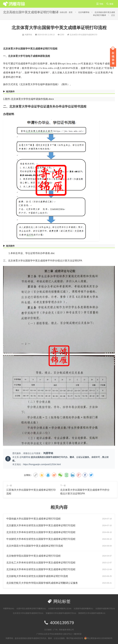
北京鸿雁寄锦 (84, 12)
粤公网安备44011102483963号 (98, 638)
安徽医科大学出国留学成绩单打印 (61, 613)
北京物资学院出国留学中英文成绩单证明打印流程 (33, 556)
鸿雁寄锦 (26, 457)
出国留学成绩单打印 (105, 609)
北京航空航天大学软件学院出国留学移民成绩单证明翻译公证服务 (42, 583)
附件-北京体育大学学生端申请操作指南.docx (29, 99)
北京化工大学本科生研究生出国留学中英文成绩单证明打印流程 (41, 563)
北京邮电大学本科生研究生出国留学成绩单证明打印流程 (37, 576)
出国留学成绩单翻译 (83, 609)
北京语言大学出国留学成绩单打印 (28, 613)
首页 (71, 12)
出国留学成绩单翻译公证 (60, 609)
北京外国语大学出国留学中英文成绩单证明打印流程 (35, 546)
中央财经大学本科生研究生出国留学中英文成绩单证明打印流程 (41, 539)
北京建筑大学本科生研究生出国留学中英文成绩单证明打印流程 (41, 525)
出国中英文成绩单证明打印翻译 (31, 609)
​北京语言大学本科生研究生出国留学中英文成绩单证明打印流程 (41, 532)
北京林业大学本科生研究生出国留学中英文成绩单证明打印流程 (41, 569)
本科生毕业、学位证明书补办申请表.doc (33, 253)
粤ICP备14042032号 (75, 638)
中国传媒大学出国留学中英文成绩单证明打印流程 (33, 519)
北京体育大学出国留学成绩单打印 (83, 35)
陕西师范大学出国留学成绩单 (92, 613)
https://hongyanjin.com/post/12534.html (42, 464)
